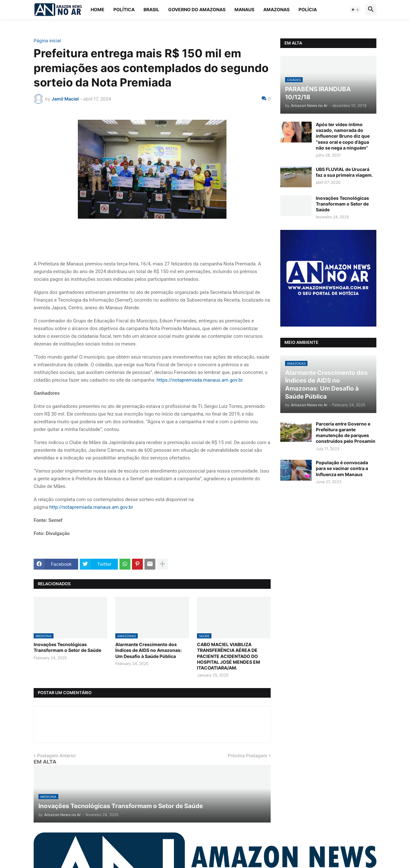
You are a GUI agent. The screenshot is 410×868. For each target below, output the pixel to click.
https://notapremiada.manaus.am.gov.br (200, 380)
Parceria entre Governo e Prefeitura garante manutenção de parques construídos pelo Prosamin (346, 433)
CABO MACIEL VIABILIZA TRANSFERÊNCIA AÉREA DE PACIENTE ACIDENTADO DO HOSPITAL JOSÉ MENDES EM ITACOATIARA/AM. (229, 656)
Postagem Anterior (57, 755)
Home (98, 9)
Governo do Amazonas (197, 9)
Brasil (151, 9)
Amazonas (276, 9)
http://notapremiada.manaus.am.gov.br (91, 507)
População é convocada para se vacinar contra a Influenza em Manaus (342, 468)
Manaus (244, 9)
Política (124, 9)
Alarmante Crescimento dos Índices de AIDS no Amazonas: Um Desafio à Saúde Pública (148, 650)
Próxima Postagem (247, 755)
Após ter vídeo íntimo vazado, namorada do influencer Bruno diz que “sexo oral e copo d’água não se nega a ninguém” (343, 136)
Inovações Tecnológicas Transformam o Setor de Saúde (67, 647)
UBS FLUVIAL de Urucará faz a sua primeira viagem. (344, 172)
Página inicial (47, 41)
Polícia (308, 9)
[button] (355, 10)
